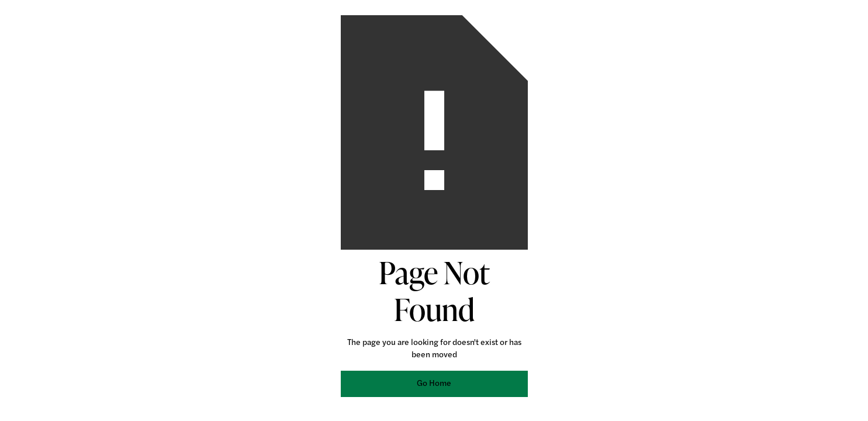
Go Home (434, 384)
